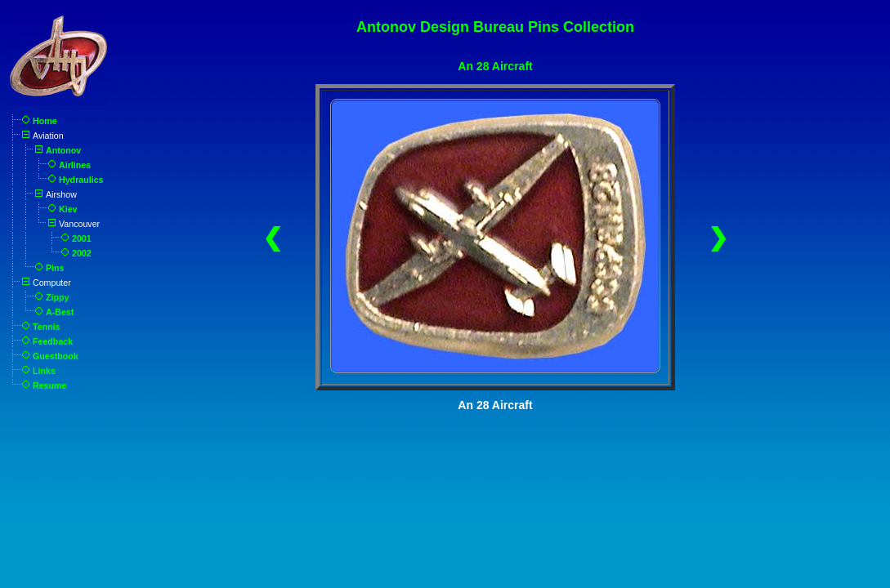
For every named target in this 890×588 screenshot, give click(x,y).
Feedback (53, 341)
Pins (55, 268)
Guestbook (56, 356)
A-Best (60, 312)
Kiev (68, 209)
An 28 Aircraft (495, 66)
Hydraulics (81, 180)
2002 (82, 253)
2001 (82, 238)
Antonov (63, 150)
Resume (49, 385)
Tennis (47, 327)
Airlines (75, 165)
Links (44, 371)
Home (45, 121)
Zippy (57, 297)
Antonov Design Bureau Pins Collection (495, 27)
